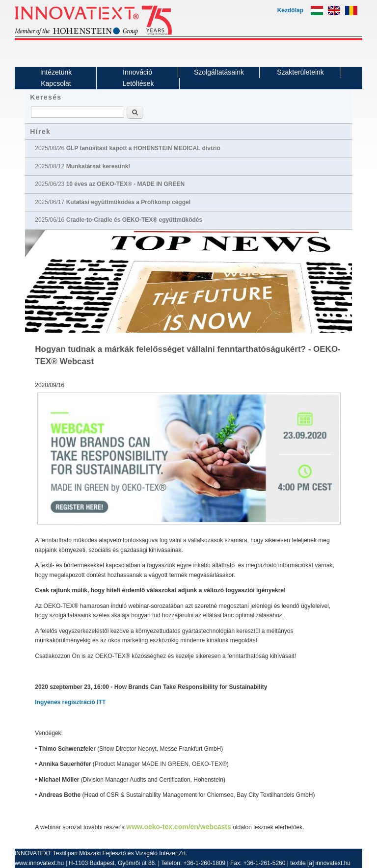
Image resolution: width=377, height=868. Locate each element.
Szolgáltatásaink (219, 72)
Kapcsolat (56, 83)
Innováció (137, 72)
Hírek (40, 132)
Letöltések (138, 83)
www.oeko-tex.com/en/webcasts (178, 827)
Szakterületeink (300, 72)
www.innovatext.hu (39, 863)
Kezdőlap (290, 10)
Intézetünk (56, 72)
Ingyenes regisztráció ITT (70, 702)
